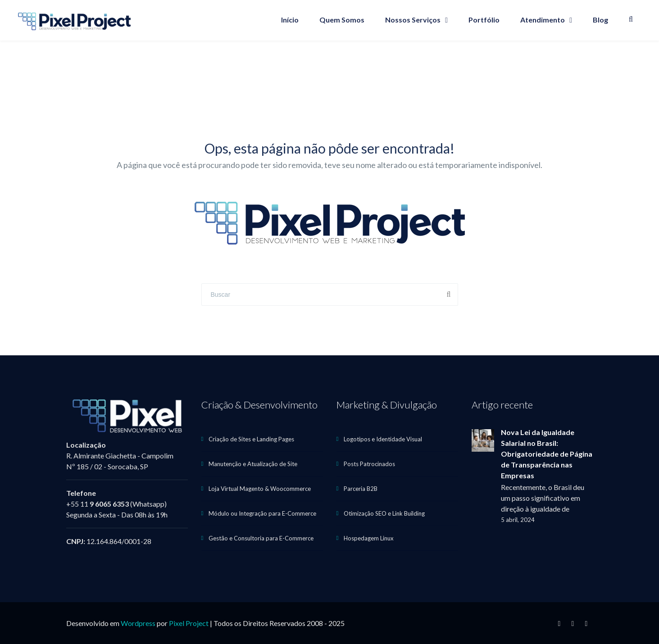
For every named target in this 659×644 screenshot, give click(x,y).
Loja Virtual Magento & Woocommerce (260, 489)
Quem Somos (342, 20)
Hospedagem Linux (369, 538)
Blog (600, 20)
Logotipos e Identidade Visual (383, 439)
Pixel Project (189, 623)
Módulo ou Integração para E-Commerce (262, 513)
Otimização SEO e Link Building (384, 513)
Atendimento (543, 20)
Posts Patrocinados (369, 464)
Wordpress (138, 623)
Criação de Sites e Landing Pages (251, 439)
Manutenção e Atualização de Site (253, 464)
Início (290, 20)
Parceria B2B (361, 489)
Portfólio (484, 20)
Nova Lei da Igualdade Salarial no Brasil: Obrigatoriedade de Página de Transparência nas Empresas (547, 454)
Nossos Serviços (413, 20)
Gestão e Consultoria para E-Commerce (261, 538)
